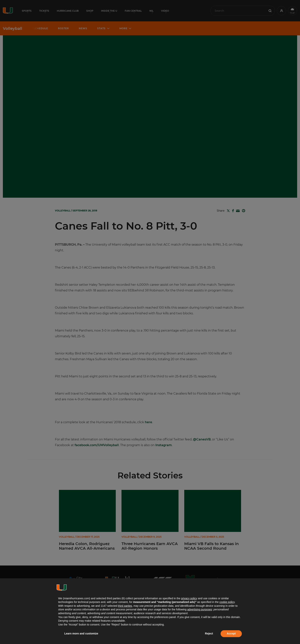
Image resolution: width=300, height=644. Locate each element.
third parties (125, 606)
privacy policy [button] (189, 598)
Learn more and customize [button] (81, 633)
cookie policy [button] (227, 602)
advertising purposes (200, 609)
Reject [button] (209, 633)
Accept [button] (231, 633)
